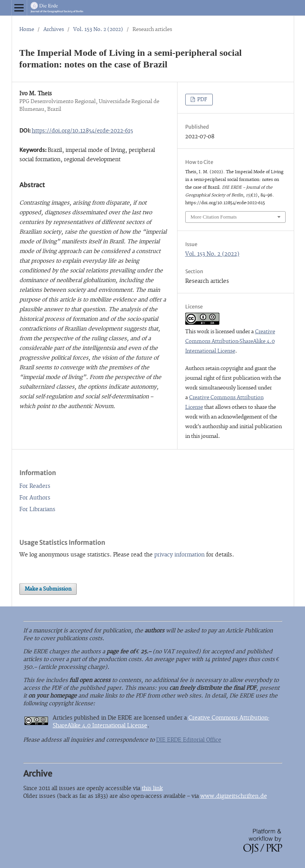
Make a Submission (48, 589)
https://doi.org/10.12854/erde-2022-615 (82, 131)
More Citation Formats (214, 217)
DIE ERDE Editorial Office (189, 740)
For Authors (35, 498)
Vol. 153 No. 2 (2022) (98, 29)
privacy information (179, 555)
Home (27, 29)
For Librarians (37, 509)
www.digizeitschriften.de (234, 796)
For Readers (35, 486)
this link (152, 788)
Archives (54, 29)
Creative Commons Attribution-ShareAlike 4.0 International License (230, 341)
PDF (202, 100)
